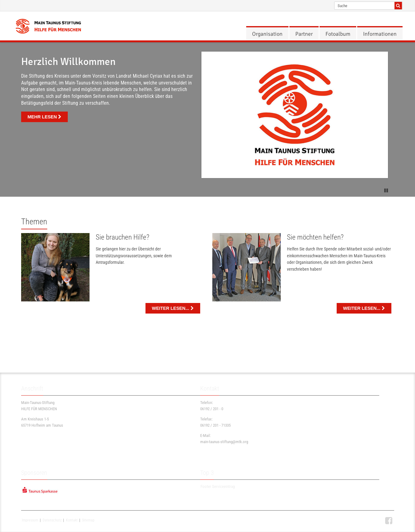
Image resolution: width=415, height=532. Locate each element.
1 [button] (202, 190)
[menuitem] (267, 34)
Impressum (30, 520)
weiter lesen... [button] (173, 308)
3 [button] (213, 190)
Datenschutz (52, 520)
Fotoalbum (338, 34)
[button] (386, 190)
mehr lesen (44, 117)
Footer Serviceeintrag (218, 487)
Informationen (380, 34)
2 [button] (208, 190)
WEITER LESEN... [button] (364, 308)
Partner (304, 34)
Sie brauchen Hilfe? (122, 237)
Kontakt (72, 520)
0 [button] (196, 190)
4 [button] (219, 190)
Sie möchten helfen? (315, 237)
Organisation (267, 34)
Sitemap (88, 520)
